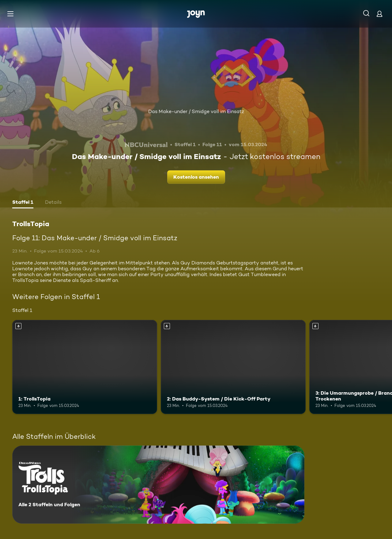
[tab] (23, 203)
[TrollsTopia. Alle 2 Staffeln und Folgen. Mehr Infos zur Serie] (158, 485)
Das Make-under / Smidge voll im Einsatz (196, 111)
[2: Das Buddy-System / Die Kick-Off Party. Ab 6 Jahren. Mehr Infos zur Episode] (233, 367)
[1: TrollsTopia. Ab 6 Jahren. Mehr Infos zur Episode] (85, 367)
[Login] (379, 14)
